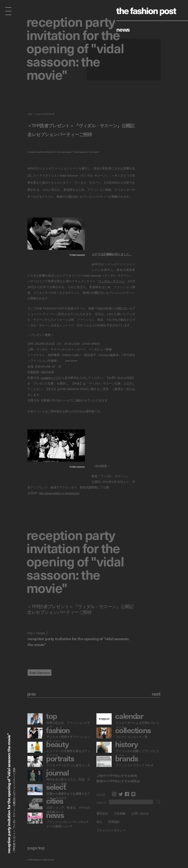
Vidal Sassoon (40, 673)
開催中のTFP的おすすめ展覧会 (118, 781)
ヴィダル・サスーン (111, 281)
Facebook (127, 794)
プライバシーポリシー (111, 831)
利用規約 (114, 822)
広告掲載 (120, 813)
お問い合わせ (140, 813)
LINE (133, 794)
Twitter (121, 794)
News (123, 29)
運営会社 (102, 813)
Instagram (114, 794)
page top (36, 848)
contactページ (50, 378)
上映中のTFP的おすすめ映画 (117, 776)
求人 (99, 822)
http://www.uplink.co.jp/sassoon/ (59, 493)
